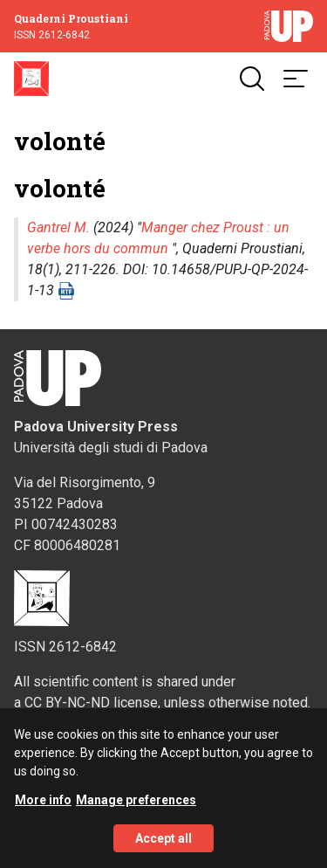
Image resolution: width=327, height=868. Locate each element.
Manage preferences (136, 810)
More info (43, 810)
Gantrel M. (58, 227)
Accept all (163, 849)
